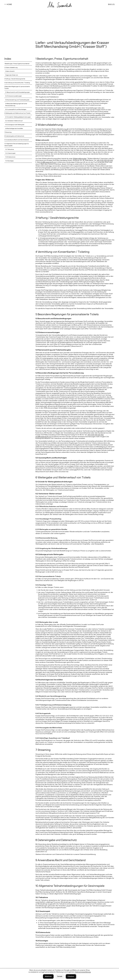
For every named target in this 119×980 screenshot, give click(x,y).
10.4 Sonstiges (9, 161)
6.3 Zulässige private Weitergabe (15, 125)
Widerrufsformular (80, 159)
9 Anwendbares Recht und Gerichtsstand (17, 140)
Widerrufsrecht (10, 71)
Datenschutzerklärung (83, 972)
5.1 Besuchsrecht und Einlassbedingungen (18, 92)
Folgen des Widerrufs (12, 75)
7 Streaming (8, 132)
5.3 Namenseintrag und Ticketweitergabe (17, 100)
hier (50, 166)
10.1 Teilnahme (10, 149)
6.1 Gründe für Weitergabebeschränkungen (18, 117)
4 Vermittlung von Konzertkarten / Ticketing (17, 83)
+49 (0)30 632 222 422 (105, 160)
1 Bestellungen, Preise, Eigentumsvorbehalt (17, 64)
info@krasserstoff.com (48, 162)
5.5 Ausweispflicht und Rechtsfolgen (16, 109)
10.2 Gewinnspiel (10, 153)
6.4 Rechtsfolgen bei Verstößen (14, 128)
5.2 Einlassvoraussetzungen (14, 96)
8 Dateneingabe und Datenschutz (14, 136)
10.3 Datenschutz (10, 157)
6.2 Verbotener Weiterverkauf (14, 121)
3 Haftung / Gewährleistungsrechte (15, 79)
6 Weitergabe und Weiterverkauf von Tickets (17, 113)
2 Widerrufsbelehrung (11, 67)
